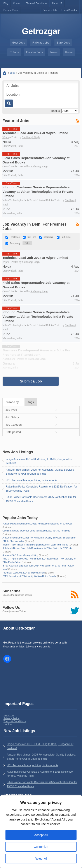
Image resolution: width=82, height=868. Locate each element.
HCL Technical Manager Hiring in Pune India (31, 480)
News (54, 52)
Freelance (15, 237)
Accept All (41, 835)
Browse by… (13, 402)
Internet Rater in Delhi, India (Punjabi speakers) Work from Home (35, 545)
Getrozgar (41, 31)
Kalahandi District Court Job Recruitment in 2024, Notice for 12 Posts (37, 548)
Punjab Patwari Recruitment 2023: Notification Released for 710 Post (37, 524)
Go (8, 103)
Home (69, 52)
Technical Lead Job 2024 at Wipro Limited (35, 133)
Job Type (11, 410)
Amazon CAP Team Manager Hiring (20, 555)
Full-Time (32, 237)
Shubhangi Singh (31, 137)
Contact (17, 3)
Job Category (14, 425)
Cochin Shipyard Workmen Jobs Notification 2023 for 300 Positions (36, 531)
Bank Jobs (63, 43)
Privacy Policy (11, 10)
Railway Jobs (41, 43)
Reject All (41, 859)
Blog (6, 3)
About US (57, 3)
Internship (49, 237)
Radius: (56, 111)
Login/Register (69, 10)
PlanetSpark (9, 359)
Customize (41, 847)
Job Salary (12, 417)
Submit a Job (50, 10)
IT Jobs (14, 52)
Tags (31, 402)
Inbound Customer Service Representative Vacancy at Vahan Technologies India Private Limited (38, 192)
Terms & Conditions (37, 3)
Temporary (15, 244)
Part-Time (66, 237)
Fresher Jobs (35, 52)
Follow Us (11, 608)
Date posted (13, 432)
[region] (41, 832)
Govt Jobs (18, 43)
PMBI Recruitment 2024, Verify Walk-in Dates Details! (29, 576)
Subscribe (11, 591)
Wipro (6, 137)
